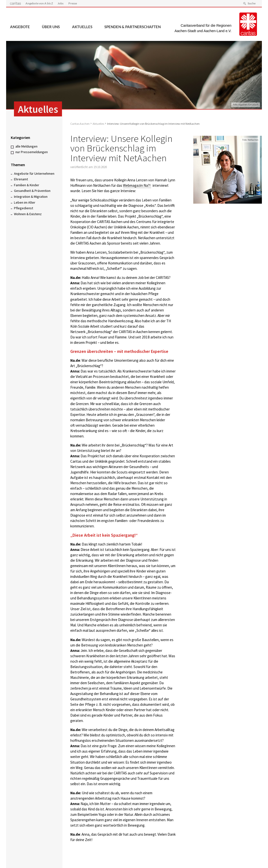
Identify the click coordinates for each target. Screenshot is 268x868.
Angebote (20, 27)
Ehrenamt (21, 179)
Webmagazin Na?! (137, 185)
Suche (252, 3)
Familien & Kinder (27, 185)
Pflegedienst (24, 208)
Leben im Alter (25, 202)
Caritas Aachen (80, 124)
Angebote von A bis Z (39, 3)
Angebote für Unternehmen (34, 174)
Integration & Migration (31, 197)
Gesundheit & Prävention (32, 191)
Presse (73, 3)
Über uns (51, 27)
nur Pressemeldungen (32, 152)
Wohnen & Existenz (28, 214)
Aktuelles (82, 27)
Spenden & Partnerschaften (133, 27)
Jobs (61, 3)
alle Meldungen (26, 146)
